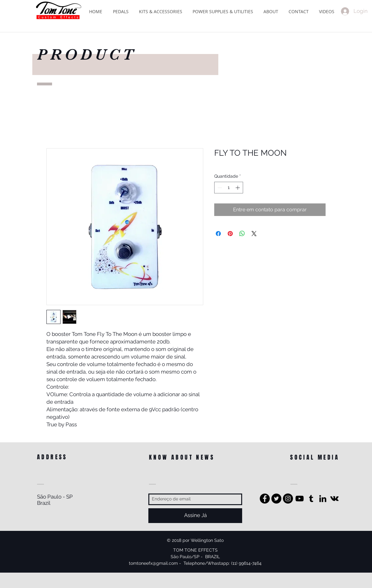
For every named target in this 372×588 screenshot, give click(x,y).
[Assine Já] (195, 516)
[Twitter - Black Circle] (276, 499)
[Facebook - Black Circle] (265, 499)
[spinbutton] (229, 188)
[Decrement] (219, 188)
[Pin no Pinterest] (230, 234)
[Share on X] (254, 234)
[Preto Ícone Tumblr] (311, 499)
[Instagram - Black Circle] (288, 499)
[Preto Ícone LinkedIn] (323, 499)
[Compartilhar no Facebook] (218, 234)
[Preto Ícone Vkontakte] (334, 499)
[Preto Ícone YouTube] (300, 499)
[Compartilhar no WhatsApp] (242, 234)
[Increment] (238, 188)
